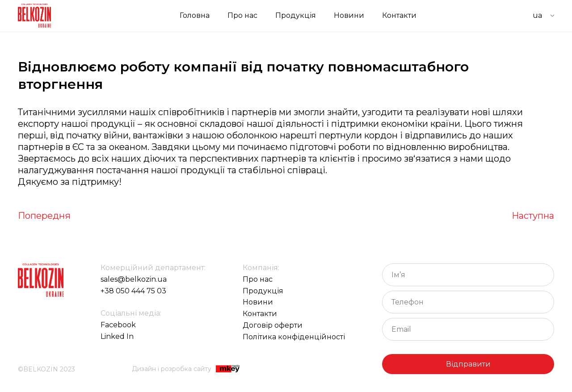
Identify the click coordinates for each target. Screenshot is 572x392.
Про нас (242, 15)
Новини (349, 15)
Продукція (296, 15)
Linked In (117, 336)
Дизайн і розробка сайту (186, 369)
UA (537, 15)
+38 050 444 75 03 (133, 291)
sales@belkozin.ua (134, 279)
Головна (195, 15)
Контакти (399, 15)
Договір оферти (273, 325)
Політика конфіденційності (294, 337)
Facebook (118, 325)
